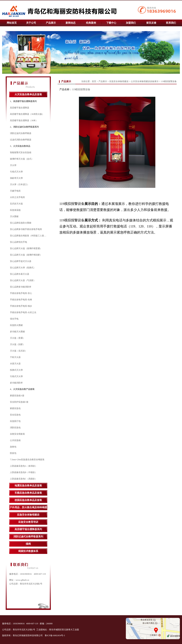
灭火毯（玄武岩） (18, 351)
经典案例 (91, 23)
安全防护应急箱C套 (19, 402)
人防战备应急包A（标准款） (24, 466)
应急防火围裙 (16, 325)
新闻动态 (71, 23)
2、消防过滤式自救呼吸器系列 (24, 127)
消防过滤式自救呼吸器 (21, 133)
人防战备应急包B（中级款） (23, 472)
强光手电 (14, 319)
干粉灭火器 (15, 357)
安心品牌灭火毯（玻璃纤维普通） (26, 248)
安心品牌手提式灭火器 (21, 261)
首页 (94, 81)
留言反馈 (151, 23)
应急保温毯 (15, 210)
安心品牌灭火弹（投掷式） (23, 268)
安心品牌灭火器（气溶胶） (23, 280)
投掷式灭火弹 (16, 370)
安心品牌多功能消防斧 (21, 287)
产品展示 (51, 23)
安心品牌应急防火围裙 (21, 223)
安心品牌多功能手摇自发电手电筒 (26, 229)
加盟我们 (131, 23)
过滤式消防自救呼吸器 (21, 140)
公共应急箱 (15, 440)
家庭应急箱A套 (17, 396)
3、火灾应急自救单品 (20, 146)
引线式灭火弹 (16, 172)
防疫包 (13, 453)
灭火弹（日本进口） (20, 184)
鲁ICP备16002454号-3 (55, 635)
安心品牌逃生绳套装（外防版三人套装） (29, 236)
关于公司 (31, 23)
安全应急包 (15, 415)
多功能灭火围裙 (17, 332)
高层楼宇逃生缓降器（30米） (24, 120)
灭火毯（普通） (17, 338)
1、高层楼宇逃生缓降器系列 (23, 101)
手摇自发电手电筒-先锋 (21, 300)
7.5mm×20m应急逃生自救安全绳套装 (27, 460)
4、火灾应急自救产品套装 (22, 389)
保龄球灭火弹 (16, 178)
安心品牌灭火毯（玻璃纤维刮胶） (26, 255)
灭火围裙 (14, 216)
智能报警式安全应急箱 (21, 152)
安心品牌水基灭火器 (20, 274)
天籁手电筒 (15, 191)
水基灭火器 (15, 364)
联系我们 (171, 23)
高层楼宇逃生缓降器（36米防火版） (27, 114)
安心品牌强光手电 (18, 242)
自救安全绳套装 (17, 434)
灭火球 (13, 165)
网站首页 (12, 23)
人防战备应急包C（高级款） (23, 479)
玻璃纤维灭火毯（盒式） (22, 159)
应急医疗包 (15, 421)
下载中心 (111, 23)
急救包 (13, 447)
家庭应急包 (15, 408)
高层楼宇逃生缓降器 (20, 108)
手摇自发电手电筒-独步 (21, 306)
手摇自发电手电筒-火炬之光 (23, 312)
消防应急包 (15, 428)
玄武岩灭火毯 (16, 204)
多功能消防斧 (16, 383)
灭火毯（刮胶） (17, 344)
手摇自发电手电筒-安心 (21, 293)
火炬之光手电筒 (17, 197)
